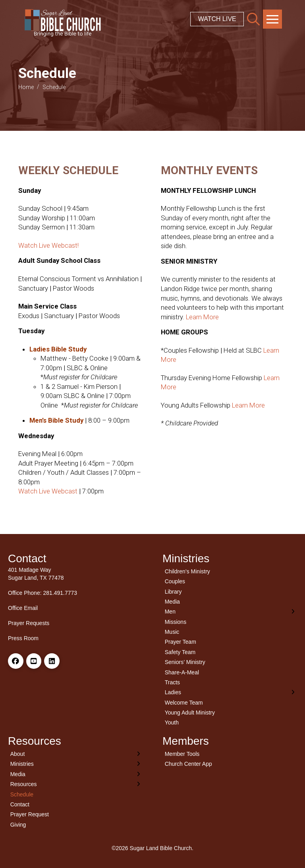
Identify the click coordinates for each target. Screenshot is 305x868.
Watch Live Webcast (48, 491)
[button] (253, 19)
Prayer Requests (29, 623)
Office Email (23, 608)
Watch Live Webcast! (48, 245)
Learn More (202, 317)
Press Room (23, 638)
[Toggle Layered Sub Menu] (230, 612)
